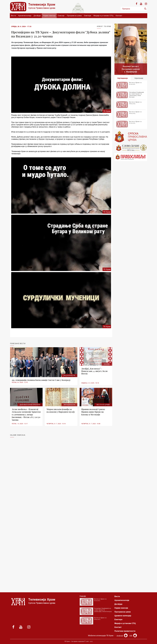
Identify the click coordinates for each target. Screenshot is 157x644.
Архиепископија (25, 16)
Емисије (61, 16)
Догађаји (37, 16)
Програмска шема (74, 16)
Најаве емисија (49, 16)
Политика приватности (125, 631)
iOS (133, 636)
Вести (13, 16)
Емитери (88, 16)
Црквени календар (123, 616)
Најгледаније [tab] (123, 78)
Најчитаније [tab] (139, 78)
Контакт (119, 16)
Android (122, 636)
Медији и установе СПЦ (103, 16)
